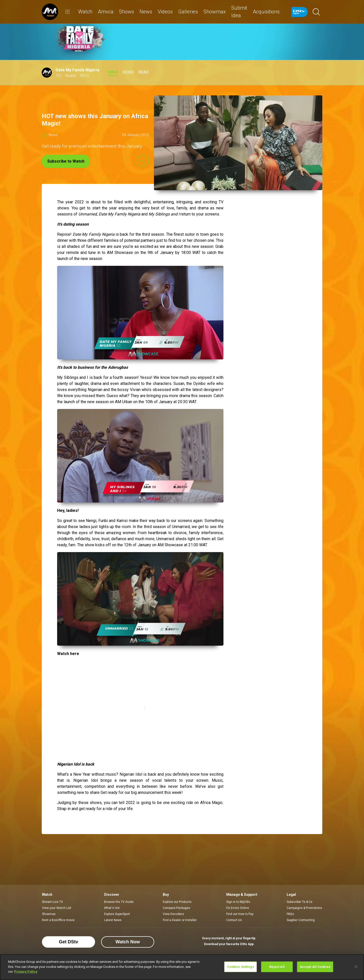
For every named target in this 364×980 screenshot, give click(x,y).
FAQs (290, 914)
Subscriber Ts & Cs (300, 902)
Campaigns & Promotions (304, 908)
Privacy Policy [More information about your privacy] (26, 972)
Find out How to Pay (240, 914)
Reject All (277, 967)
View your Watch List (57, 908)
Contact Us (234, 920)
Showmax (49, 914)
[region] (182, 967)
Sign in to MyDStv (238, 902)
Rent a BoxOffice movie (58, 920)
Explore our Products (177, 902)
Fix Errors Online (238, 908)
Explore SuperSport (117, 914)
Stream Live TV (52, 902)
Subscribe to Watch (66, 161)
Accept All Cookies (315, 967)
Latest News (113, 920)
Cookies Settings (241, 967)
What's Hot (112, 908)
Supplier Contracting (301, 920)
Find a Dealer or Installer (180, 920)
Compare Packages (176, 908)
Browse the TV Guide (119, 902)
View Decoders (173, 914)
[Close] (356, 967)
